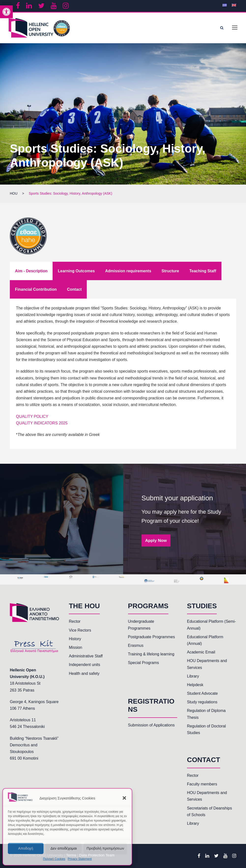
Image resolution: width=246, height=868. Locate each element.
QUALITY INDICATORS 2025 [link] (42, 423)
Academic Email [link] (201, 652)
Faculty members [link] (202, 784)
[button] (124, 798)
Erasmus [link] (136, 645)
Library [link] (193, 676)
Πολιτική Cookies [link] (54, 859)
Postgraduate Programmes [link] (152, 637)
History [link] (75, 639)
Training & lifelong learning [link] (151, 654)
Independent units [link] (84, 665)
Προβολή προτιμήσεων (105, 848)
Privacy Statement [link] (80, 859)
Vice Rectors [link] (80, 630)
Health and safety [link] (84, 673)
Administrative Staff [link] (86, 656)
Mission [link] (75, 647)
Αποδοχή (26, 848)
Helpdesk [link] (195, 685)
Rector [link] (75, 621)
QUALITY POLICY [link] (32, 416)
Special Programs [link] (144, 663)
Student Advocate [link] (202, 693)
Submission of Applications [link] (151, 725)
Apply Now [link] (156, 540)
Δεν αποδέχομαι (64, 848)
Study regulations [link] (202, 702)
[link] (6, 12)
